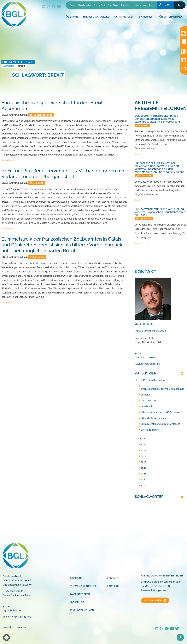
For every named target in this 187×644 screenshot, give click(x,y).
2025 (143, 450)
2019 (143, 485)
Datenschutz (9, 627)
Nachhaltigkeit (125, 17)
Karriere (113, 586)
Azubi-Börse (113, 5)
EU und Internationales (153, 418)
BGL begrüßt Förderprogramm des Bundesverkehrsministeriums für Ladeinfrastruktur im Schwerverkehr (157, 119)
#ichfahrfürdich (84, 5)
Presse (72, 5)
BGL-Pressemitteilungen (151, 380)
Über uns (73, 17)
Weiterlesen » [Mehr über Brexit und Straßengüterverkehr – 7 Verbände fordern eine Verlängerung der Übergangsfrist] (9, 229)
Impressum (22, 627)
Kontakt (152, 5)
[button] (180, 5)
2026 (144, 444)
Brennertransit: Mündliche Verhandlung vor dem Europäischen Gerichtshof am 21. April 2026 (161, 212)
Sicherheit (147, 17)
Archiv (141, 439)
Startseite (9, 66)
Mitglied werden (140, 5)
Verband (145, 395)
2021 (143, 474)
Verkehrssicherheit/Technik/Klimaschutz (162, 389)
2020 (144, 479)
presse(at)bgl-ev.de (145, 357)
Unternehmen (148, 401)
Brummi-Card (99, 5)
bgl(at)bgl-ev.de (12, 610)
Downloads (125, 5)
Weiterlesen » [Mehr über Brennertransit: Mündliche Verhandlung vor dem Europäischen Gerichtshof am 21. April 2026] (142, 243)
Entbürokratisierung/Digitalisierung (160, 424)
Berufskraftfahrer (150, 430)
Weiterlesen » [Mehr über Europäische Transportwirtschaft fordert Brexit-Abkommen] (9, 160)
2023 (143, 462)
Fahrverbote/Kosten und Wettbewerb (161, 412)
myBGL (167, 5)
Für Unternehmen (171, 17)
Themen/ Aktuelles (97, 17)
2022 (143, 468)
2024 (143, 456)
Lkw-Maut (146, 406)
